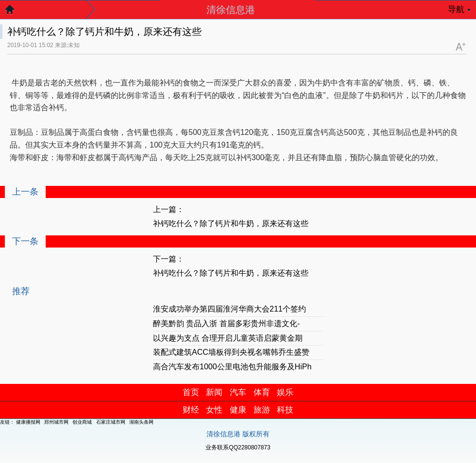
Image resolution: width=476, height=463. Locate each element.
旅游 (262, 410)
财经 (191, 410)
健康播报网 (28, 422)
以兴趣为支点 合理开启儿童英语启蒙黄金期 (228, 338)
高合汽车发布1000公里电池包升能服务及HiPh (232, 367)
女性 (214, 410)
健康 (238, 410)
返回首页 (15, 12)
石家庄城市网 (111, 422)
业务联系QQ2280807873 (238, 447)
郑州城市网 (56, 422)
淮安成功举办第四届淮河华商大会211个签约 (229, 309)
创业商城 (82, 422)
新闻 (214, 392)
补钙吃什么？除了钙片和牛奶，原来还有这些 (231, 223)
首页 (191, 392)
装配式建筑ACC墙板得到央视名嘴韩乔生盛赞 (231, 352)
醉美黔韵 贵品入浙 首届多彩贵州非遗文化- (226, 323)
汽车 (238, 392)
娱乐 (285, 392)
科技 (285, 410)
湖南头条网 (141, 422)
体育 (262, 392)
